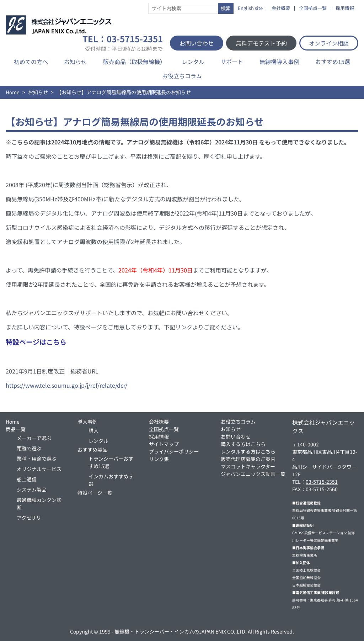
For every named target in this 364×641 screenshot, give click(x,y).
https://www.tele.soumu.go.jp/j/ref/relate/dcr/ (66, 385)
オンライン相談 (329, 43)
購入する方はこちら (243, 444)
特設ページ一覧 (95, 493)
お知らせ (75, 62)
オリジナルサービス (39, 469)
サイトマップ (164, 444)
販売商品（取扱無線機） (134, 62)
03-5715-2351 (322, 482)
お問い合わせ (197, 43)
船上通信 (27, 479)
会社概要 (281, 8)
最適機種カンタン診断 (39, 504)
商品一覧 (16, 429)
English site (250, 8)
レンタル (193, 62)
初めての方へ (31, 62)
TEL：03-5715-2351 (123, 43)
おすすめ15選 (333, 62)
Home (13, 92)
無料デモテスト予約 (261, 43)
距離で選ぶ (29, 448)
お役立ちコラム (182, 76)
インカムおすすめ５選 (111, 480)
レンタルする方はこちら (248, 451)
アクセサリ (29, 518)
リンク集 (159, 459)
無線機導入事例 (279, 62)
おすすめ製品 (92, 450)
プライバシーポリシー (174, 451)
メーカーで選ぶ (34, 438)
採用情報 (345, 8)
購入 (93, 430)
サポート (232, 62)
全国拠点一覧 (313, 8)
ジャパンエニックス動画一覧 (253, 474)
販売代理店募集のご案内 (248, 459)
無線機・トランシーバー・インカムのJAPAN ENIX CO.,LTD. (181, 631)
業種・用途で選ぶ (37, 459)
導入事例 (87, 422)
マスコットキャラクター (248, 466)
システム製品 (32, 489)
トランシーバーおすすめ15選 (111, 462)
